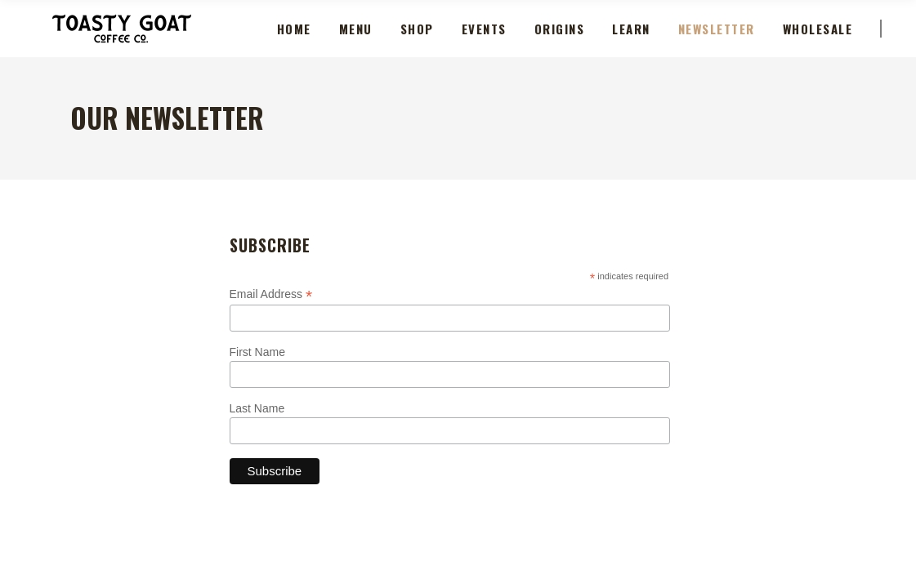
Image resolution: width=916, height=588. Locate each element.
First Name (257, 352)
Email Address (271, 294)
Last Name (257, 408)
